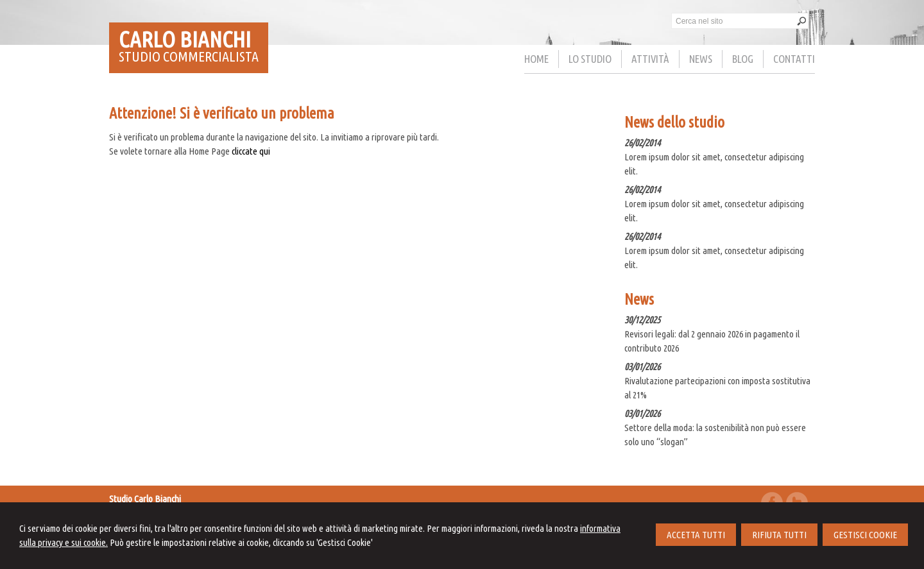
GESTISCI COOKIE (865, 535)
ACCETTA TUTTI (696, 535)
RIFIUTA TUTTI (779, 535)
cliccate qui (251, 151)
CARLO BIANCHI (185, 39)
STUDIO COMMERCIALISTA (189, 56)
